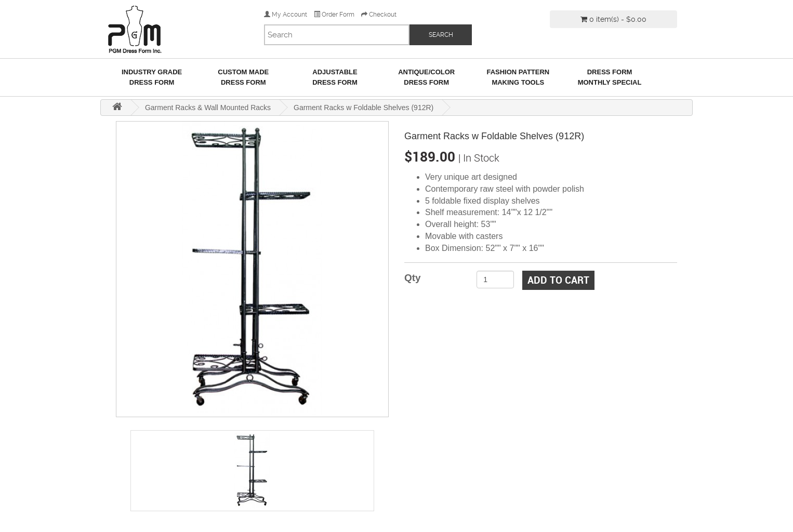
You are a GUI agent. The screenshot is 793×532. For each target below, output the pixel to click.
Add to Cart (558, 280)
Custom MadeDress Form (243, 77)
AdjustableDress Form (335, 77)
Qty (413, 278)
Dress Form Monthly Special (610, 77)
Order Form (334, 15)
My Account (286, 15)
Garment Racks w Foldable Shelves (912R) (364, 108)
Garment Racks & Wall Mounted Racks (208, 108)
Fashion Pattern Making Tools (518, 77)
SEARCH (441, 35)
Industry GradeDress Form (152, 77)
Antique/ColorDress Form (426, 77)
